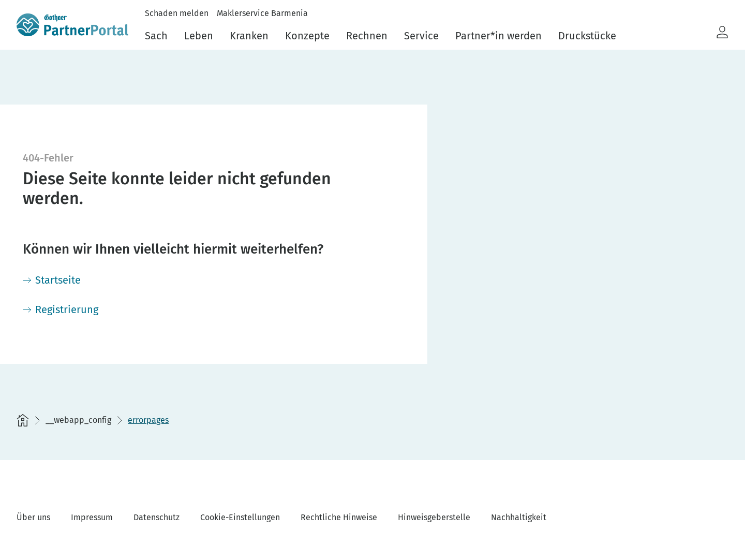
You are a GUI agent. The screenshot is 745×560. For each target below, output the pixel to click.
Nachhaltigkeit (519, 517)
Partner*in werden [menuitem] (498, 36)
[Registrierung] (61, 310)
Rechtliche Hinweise (339, 517)
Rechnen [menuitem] (367, 36)
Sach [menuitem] (156, 36)
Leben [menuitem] (199, 36)
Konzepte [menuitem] (307, 36)
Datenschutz (157, 517)
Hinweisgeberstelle (434, 517)
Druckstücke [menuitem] (587, 36)
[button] (722, 33)
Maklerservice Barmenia (262, 13)
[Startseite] (52, 280)
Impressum (92, 517)
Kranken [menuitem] (249, 36)
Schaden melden (177, 13)
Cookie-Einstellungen (240, 517)
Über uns (33, 517)
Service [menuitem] (421, 36)
